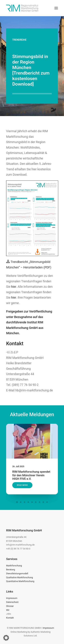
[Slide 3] (25, 502)
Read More (25, 479)
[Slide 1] (17, 502)
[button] (56, 8)
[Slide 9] (47, 502)
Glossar (10, 606)
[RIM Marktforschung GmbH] (22, 8)
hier (14, 287)
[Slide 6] (36, 502)
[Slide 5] (32, 502)
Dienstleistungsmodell (17, 573)
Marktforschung (14, 566)
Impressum (12, 598)
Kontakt (10, 618)
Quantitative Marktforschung (20, 581)
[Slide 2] (21, 502)
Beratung (11, 570)
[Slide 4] (28, 502)
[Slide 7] (40, 502)
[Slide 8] (43, 502)
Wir (8, 610)
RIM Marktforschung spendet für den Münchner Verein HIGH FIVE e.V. (31, 471)
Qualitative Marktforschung (20, 577)
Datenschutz (12, 602)
